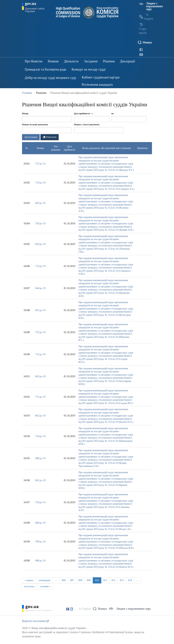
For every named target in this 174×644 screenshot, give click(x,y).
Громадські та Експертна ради (45, 69)
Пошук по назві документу (35, 125)
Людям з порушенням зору (155, 6)
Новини (53, 61)
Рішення (109, 61)
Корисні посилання (35, 621)
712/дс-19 (40, 354)
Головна (27, 93)
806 (64, 580)
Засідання (91, 61)
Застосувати (31, 137)
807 (72, 580)
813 (122, 580)
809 (89, 580)
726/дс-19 (40, 223)
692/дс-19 (40, 244)
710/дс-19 (40, 502)
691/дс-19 (40, 310)
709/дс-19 (40, 542)
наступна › (30, 586)
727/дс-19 (40, 164)
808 (80, 580)
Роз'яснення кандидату (97, 85)
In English (85, 609)
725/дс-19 (40, 332)
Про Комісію (34, 61)
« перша (29, 580)
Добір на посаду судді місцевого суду (51, 78)
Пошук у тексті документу (87, 125)
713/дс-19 (40, 266)
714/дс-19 (40, 183)
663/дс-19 (40, 376)
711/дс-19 (40, 397)
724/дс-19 (40, 436)
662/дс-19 (40, 416)
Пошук (147, 42)
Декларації (128, 61)
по (113, 114)
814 (130, 580)
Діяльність (71, 61)
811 (105, 580)
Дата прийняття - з (83, 114)
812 (113, 580)
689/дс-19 (40, 523)
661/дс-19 (40, 480)
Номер (25, 114)
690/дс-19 (40, 458)
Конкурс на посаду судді (89, 69)
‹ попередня (44, 580)
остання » (45, 586)
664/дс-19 (40, 288)
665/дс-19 (40, 203)
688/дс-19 (40, 561)
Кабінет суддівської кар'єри (101, 77)
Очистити (50, 137)
